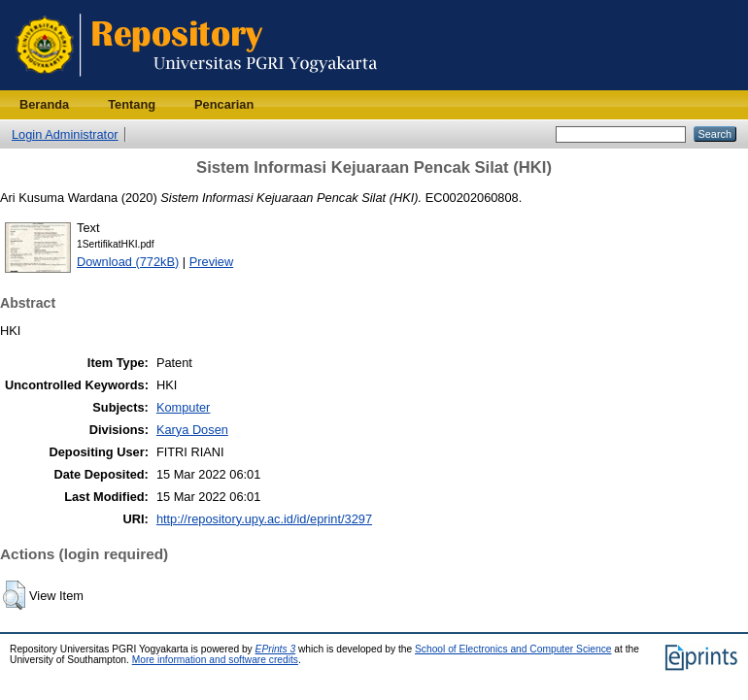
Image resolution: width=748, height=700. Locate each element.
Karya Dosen (192, 430)
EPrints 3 (276, 649)
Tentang (132, 104)
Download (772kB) (128, 262)
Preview (212, 262)
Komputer (183, 407)
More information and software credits (215, 660)
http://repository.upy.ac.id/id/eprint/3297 (264, 519)
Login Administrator (65, 134)
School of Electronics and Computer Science (513, 649)
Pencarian (224, 104)
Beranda (44, 104)
